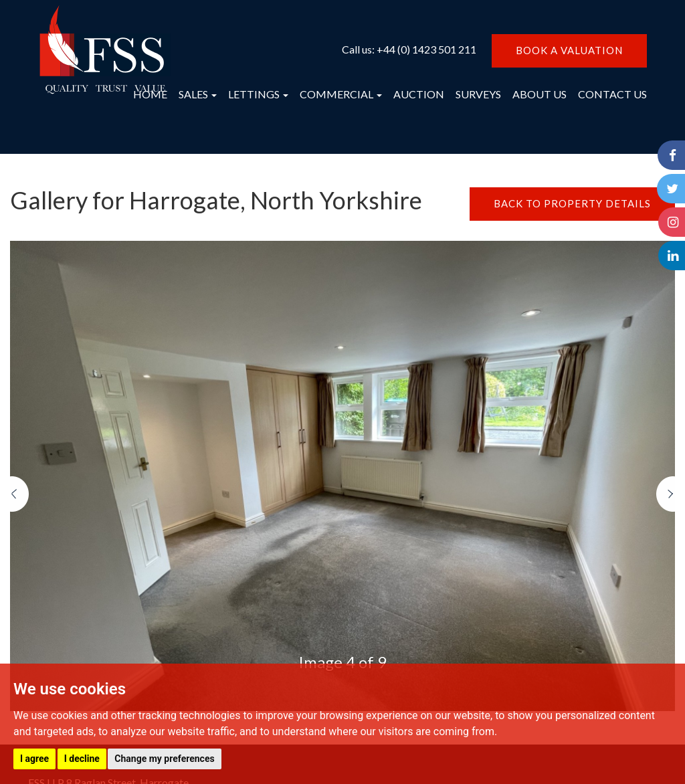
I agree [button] (34, 759)
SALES (198, 94)
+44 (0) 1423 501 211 (426, 49)
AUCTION (419, 94)
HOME (150, 94)
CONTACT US (612, 94)
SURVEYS (478, 94)
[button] (19, 594)
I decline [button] (82, 759)
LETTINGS (258, 94)
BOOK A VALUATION (569, 50)
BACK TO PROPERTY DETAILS (572, 203)
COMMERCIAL (341, 94)
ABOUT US (540, 94)
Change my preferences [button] (164, 759)
